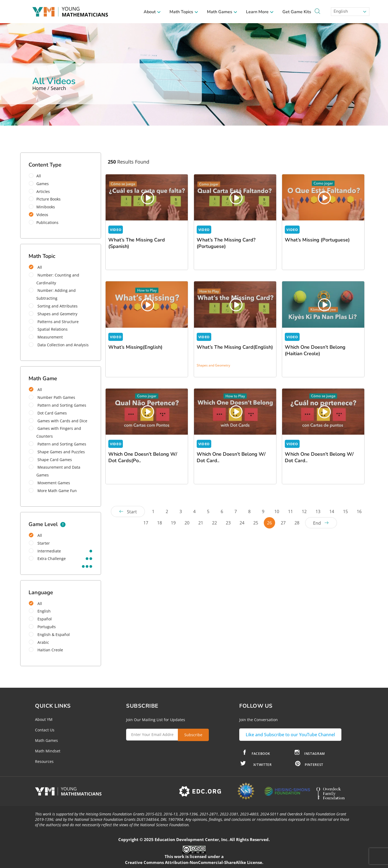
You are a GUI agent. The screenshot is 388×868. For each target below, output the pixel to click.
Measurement (46, 337)
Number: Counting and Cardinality (54, 279)
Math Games (222, 12)
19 (173, 523)
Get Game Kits (297, 12)
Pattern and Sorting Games (58, 405)
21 (201, 523)
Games (41, 184)
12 (304, 511)
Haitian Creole (46, 650)
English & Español (49, 634)
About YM (44, 719)
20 (187, 523)
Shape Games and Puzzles (57, 452)
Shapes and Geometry (53, 314)
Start (132, 512)
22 (214, 523)
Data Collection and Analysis (59, 345)
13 (318, 511)
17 (146, 523)
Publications (45, 222)
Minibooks (44, 207)
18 (160, 523)
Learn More (260, 12)
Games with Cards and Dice (58, 421)
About (152, 12)
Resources (44, 761)
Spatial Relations (48, 329)
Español (40, 619)
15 (345, 511)
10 (277, 511)
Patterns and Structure (54, 322)
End (317, 523)
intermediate (45, 551)
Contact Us (45, 730)
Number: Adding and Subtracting (52, 294)
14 (332, 511)
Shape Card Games (50, 460)
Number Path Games (52, 397)
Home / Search (49, 88)
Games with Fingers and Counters (55, 432)
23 (228, 523)
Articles (41, 191)
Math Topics (184, 12)
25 (256, 523)
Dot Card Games (48, 413)
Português (42, 627)
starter (39, 543)
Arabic (39, 642)
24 (242, 523)
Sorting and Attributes (53, 306)
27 (283, 523)
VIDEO (116, 230)
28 (297, 523)
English (340, 11)
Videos (40, 215)
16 (359, 511)
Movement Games (49, 483)
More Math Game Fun (53, 491)
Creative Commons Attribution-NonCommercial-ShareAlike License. (194, 862)
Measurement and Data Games (55, 471)
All (37, 176)
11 (290, 511)
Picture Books (46, 199)
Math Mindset (48, 751)
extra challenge (47, 559)
